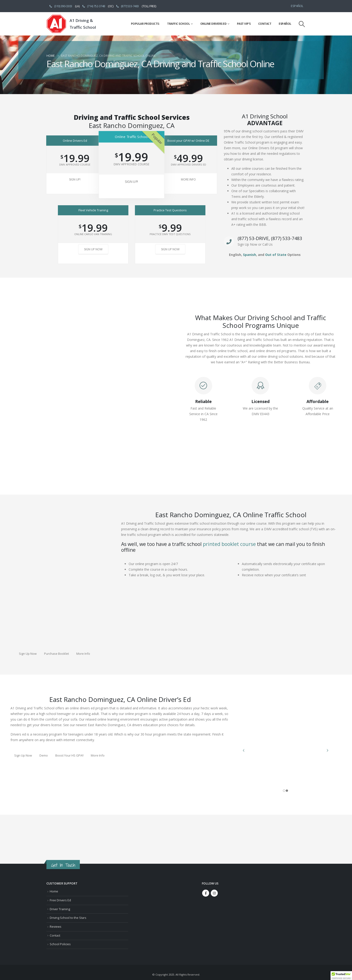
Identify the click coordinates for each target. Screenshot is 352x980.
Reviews (56, 927)
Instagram (214, 893)
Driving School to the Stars (68, 918)
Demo (44, 755)
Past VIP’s (244, 24)
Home (54, 891)
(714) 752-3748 (93, 6)
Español (297, 6)
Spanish (250, 255)
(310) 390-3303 (60, 6)
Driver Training (60, 909)
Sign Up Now (93, 249)
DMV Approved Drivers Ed (188, 165)
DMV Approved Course (75, 165)
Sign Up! (75, 179)
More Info (188, 179)
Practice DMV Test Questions (170, 234)
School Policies (60, 944)
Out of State (276, 255)
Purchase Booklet (56, 654)
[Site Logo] (56, 24)
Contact (265, 24)
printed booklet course (229, 544)
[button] (302, 24)
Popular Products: (145, 24)
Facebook (206, 893)
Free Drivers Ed (60, 900)
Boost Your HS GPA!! (69, 755)
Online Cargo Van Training (93, 234)
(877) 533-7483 (127, 6)
